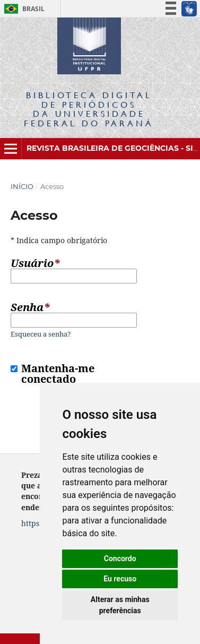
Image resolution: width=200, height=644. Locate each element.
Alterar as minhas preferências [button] (120, 605)
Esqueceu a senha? (41, 334)
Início (22, 186)
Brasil (23, 9)
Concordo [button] (120, 559)
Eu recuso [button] (120, 579)
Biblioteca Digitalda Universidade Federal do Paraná (89, 109)
